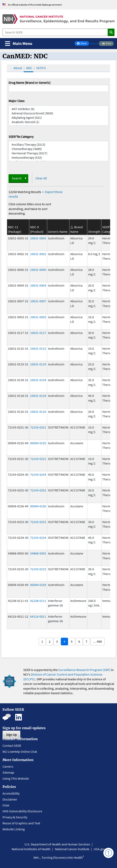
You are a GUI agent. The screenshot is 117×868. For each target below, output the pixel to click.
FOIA (6, 805)
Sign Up (11, 735)
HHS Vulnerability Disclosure (22, 811)
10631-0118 (38, 396)
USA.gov (100, 849)
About (18, 68)
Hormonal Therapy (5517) (59, 153)
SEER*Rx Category (21, 137)
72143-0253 (38, 522)
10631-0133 (38, 364)
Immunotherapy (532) (59, 158)
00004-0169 (38, 585)
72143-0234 (38, 538)
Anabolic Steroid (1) (59, 122)
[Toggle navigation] (19, 44)
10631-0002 (38, 254)
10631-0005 (38, 238)
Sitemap (8, 772)
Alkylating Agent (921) (59, 118)
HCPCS (41, 68)
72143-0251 (38, 427)
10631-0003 (38, 317)
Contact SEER (12, 746)
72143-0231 (38, 459)
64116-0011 (38, 616)
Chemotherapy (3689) (59, 149)
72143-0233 (38, 569)
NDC (29, 68)
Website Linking (14, 829)
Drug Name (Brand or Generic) (30, 83)
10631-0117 (38, 333)
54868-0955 (38, 553)
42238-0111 (38, 601)
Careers (8, 766)
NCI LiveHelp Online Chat (20, 752)
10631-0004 (38, 285)
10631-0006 (38, 270)
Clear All (41, 178)
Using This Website (16, 778)
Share (83, 44)
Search (17, 178)
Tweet (94, 43)
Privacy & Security (15, 817)
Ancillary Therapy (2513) (59, 145)
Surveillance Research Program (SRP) (84, 670)
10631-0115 (38, 348)
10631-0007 (38, 301)
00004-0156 (38, 506)
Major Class (17, 101)
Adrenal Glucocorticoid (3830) (59, 113)
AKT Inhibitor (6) (59, 109)
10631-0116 (38, 412)
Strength (94, 232)
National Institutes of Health (31, 849)
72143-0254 (38, 474)
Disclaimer (10, 799)
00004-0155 (38, 443)
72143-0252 (38, 490)
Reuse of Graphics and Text (21, 823)
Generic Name (58, 232)
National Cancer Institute (72, 849)
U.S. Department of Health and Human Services (57, 844)
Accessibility (11, 793)
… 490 (97, 641)
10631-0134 (38, 380)
